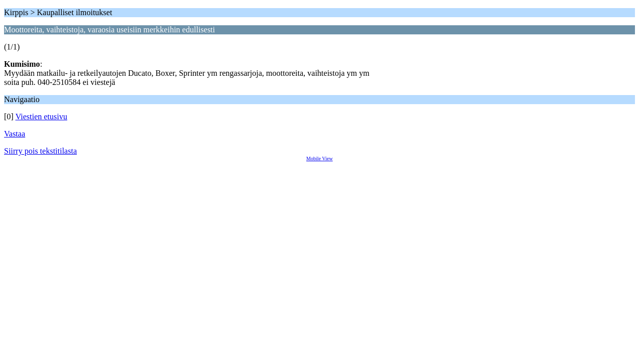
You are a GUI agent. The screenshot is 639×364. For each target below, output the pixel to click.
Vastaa (15, 134)
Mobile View (319, 158)
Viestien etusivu (41, 117)
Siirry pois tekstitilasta (40, 151)
